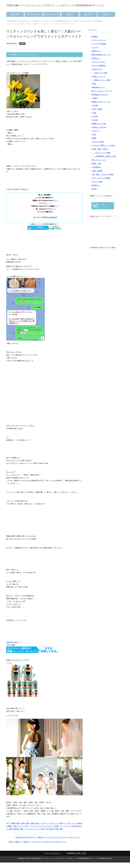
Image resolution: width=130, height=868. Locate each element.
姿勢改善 (16, 835)
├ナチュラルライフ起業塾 (101, 184)
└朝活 (94, 89)
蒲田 (61, 835)
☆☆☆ (56, 206)
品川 (47, 835)
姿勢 (10, 835)
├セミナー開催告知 (99, 71)
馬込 (43, 835)
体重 (21, 835)
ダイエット (45, 829)
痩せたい (63, 829)
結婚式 (80, 829)
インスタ (95, 53)
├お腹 (94, 118)
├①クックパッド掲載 (101, 158)
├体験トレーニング (99, 82)
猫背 (77, 832)
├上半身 (95, 111)
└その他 (95, 125)
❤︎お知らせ (96, 64)
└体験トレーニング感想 (101, 86)
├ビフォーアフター (99, 67)
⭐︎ (53, 217)
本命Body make (12, 648)
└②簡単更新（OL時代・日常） (104, 162)
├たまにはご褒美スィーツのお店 (103, 151)
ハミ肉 (25, 832)
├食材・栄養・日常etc (100, 155)
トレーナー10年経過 (99, 49)
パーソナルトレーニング (32, 835)
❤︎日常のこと (96, 191)
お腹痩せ (9, 832)
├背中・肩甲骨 (97, 115)
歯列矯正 (95, 42)
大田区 (32, 829)
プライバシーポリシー (53, 859)
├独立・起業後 (97, 176)
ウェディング (54, 829)
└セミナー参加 (97, 187)
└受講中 (22, 49)
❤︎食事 (94, 144)
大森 (15, 832)
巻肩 (18, 829)
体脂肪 (13, 829)
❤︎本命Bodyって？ (98, 93)
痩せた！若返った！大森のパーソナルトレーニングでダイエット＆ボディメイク (37, 847)
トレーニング (64, 832)
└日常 (94, 140)
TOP (43, 26)
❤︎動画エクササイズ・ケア (101, 107)
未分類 (94, 194)
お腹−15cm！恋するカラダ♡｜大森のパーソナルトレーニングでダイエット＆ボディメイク (48, 843)
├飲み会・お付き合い (100, 133)
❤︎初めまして (96, 57)
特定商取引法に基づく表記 (77, 859)
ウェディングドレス (44, 832)
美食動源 (54, 223)
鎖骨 (51, 835)
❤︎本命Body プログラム (100, 100)
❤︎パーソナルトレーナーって (102, 96)
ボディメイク (72, 829)
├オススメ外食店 (98, 147)
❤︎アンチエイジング (99, 165)
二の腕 (72, 832)
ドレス (20, 832)
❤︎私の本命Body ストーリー (102, 60)
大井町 (23, 829)
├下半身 (95, 122)
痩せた (38, 829)
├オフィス (96, 136)
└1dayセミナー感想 (100, 78)
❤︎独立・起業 (96, 169)
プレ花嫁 (55, 832)
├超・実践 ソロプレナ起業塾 (103, 180)
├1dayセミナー (97, 75)
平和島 (56, 835)
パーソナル (32, 832)
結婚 (27, 829)
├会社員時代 (96, 173)
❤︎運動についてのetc (99, 129)
